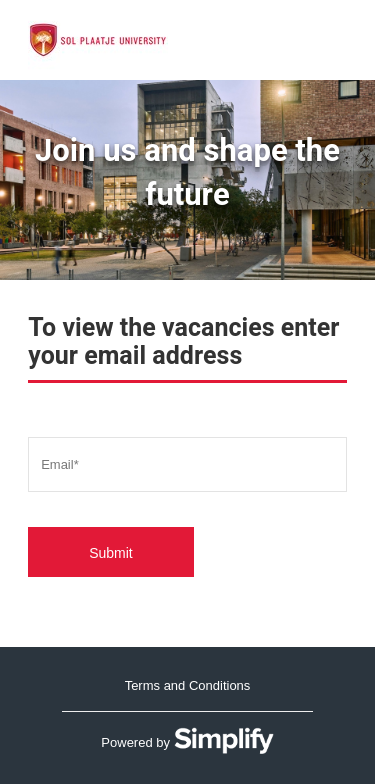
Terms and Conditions (188, 685)
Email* (60, 463)
